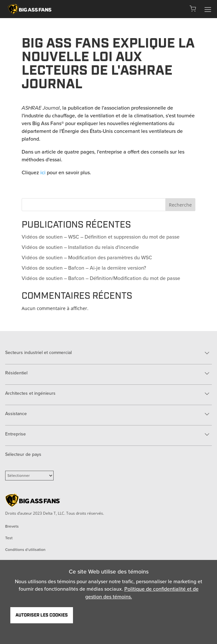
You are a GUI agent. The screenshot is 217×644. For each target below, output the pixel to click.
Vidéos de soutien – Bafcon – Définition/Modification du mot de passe (101, 278)
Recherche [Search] (180, 205)
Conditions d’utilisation (25, 550)
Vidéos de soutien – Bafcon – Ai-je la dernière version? (84, 268)
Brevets (12, 526)
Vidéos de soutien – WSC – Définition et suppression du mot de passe (101, 237)
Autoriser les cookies (42, 615)
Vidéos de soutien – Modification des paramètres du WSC (87, 258)
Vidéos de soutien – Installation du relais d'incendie (80, 247)
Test (9, 538)
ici (43, 172)
